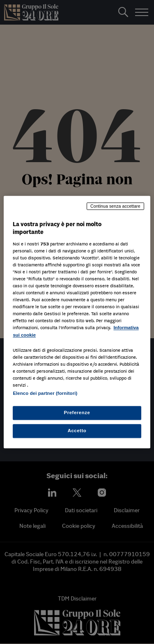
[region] (77, 322)
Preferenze (77, 413)
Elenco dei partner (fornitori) (45, 393)
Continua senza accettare (115, 206)
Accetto (77, 431)
